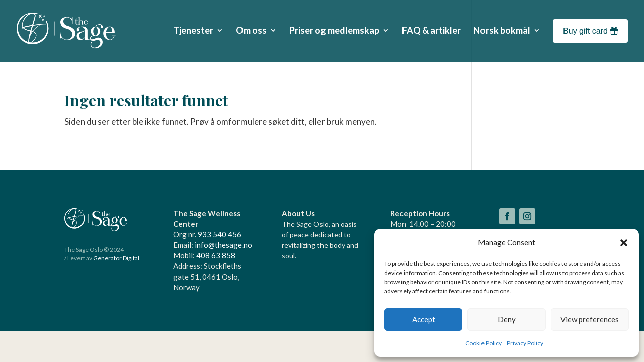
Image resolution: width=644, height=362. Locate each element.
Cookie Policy (484, 343)
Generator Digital (116, 258)
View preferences (590, 319)
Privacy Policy (525, 343)
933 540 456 (220, 234)
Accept (424, 319)
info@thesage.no (223, 245)
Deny (507, 319)
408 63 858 (216, 255)
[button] (624, 243)
